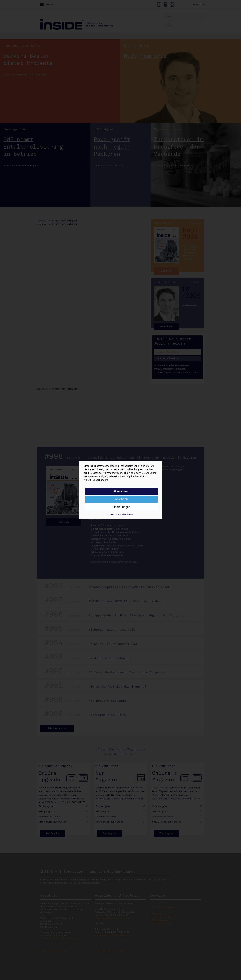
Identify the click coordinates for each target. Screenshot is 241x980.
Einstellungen (121, 507)
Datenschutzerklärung (125, 514)
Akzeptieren (121, 491)
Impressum (112, 514)
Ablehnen (121, 499)
